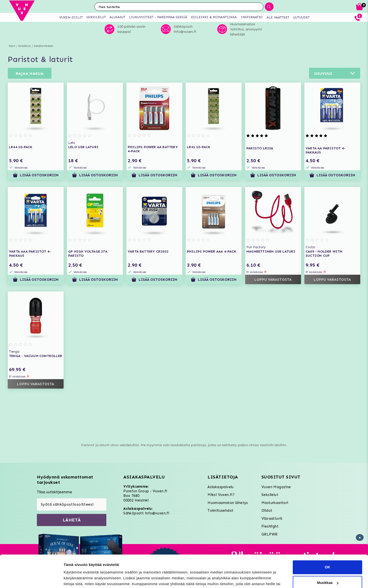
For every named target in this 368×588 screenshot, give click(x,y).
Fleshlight (270, 526)
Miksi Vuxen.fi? (221, 495)
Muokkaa (328, 558)
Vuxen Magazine (276, 487)
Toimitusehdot (220, 511)
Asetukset (72, 578)
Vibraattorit (272, 519)
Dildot (267, 511)
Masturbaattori (275, 503)
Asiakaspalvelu (221, 487)
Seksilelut (25, 46)
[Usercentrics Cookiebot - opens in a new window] (31, 579)
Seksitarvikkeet (44, 46)
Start (12, 46)
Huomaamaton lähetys (228, 503)
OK (328, 542)
